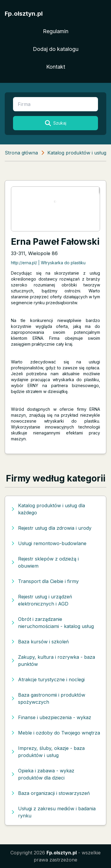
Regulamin (56, 31)
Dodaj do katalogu (56, 49)
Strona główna (21, 153)
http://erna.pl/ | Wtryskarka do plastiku (48, 263)
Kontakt (56, 67)
